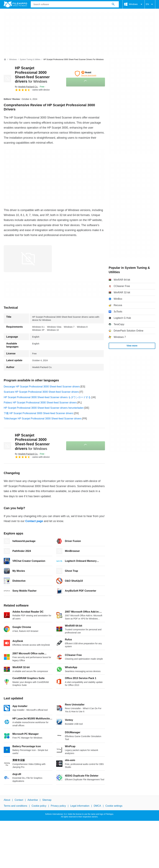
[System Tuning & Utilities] (30, 60)
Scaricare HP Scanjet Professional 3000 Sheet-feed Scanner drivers (41, 392)
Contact (19, 800)
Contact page (34, 521)
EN (150, 4)
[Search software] (113, 4)
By (26, 87)
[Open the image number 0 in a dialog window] (28, 259)
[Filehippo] (15, 4)
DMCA (97, 806)
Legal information (80, 806)
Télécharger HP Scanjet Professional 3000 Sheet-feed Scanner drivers (43, 419)
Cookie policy (39, 806)
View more (132, 346)
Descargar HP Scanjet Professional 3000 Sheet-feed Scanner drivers (42, 387)
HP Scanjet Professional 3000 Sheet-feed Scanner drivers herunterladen (44, 408)
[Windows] (13, 60)
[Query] (75, 4)
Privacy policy (58, 806)
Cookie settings (114, 806)
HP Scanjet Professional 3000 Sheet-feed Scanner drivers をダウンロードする (47, 397)
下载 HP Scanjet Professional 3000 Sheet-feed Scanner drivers (39, 413)
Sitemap (47, 800)
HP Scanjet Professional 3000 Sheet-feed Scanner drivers (32, 442)
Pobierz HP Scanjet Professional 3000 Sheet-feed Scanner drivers (40, 403)
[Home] (5, 59)
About (7, 800)
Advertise (33, 800)
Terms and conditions (15, 806)
